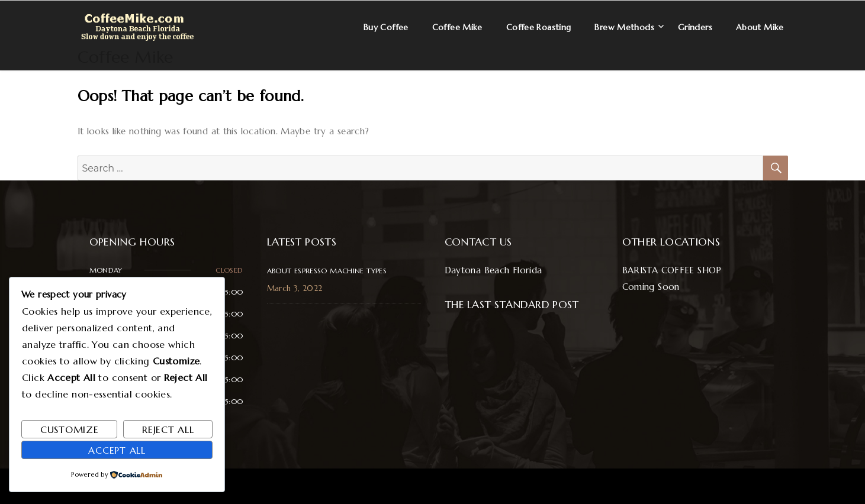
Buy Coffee (386, 27)
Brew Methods (624, 27)
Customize (70, 429)
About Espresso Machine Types (327, 271)
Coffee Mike (126, 57)
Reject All (168, 429)
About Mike (760, 27)
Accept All (117, 450)
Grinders (695, 27)
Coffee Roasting (539, 27)
